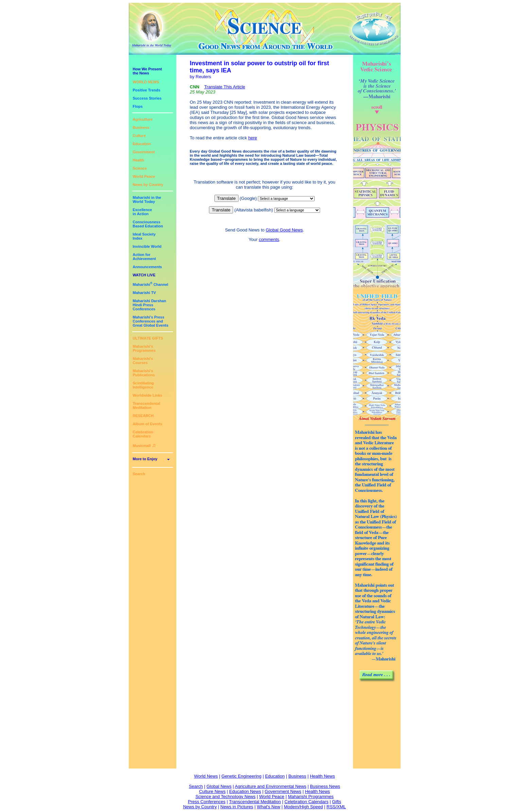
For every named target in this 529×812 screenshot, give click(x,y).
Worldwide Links (148, 395)
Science (140, 168)
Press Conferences (207, 802)
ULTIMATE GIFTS (148, 338)
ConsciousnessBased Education (148, 224)
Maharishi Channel (151, 284)
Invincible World (147, 246)
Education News (245, 791)
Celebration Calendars (143, 434)
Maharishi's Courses (143, 361)
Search (139, 474)
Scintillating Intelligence (143, 385)
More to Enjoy (145, 459)
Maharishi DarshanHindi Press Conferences (149, 305)
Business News (325, 786)
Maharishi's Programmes (144, 348)
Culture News (212, 791)
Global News (219, 786)
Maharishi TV (144, 293)
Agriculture (143, 119)
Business (141, 127)
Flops (138, 106)
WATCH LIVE (144, 275)
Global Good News (284, 230)
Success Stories (147, 98)
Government (144, 152)
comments (269, 239)
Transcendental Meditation (147, 405)
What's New (269, 807)
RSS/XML (336, 807)
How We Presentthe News (147, 71)
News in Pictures (237, 807)
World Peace (144, 176)
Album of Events (148, 424)
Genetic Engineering (242, 776)
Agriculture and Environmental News (270, 786)
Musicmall (144, 446)
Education (142, 144)
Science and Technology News (225, 797)
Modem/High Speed (303, 807)
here (252, 138)
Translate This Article (225, 87)
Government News (283, 791)
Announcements (147, 267)
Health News (322, 776)
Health (139, 160)
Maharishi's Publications (144, 373)
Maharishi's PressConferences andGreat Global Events (151, 321)
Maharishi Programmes (311, 797)
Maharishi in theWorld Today (147, 200)
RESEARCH (143, 416)
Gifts (337, 802)
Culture (139, 136)
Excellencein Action (143, 212)
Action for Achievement (144, 257)
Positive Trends (147, 90)
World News (206, 776)
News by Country (148, 185)
